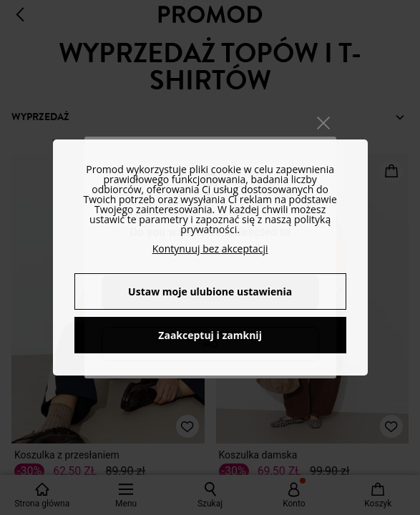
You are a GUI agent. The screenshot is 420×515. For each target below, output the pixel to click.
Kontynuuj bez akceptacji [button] (210, 249)
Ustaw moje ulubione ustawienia (210, 291)
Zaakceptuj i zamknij (210, 335)
